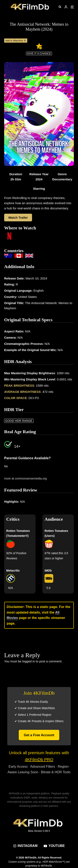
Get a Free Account (39, 735)
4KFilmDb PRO (39, 760)
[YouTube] (54, 846)
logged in (29, 661)
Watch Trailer (18, 218)
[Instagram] (25, 846)
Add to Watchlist (16, 41)
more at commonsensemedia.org (25, 478)
